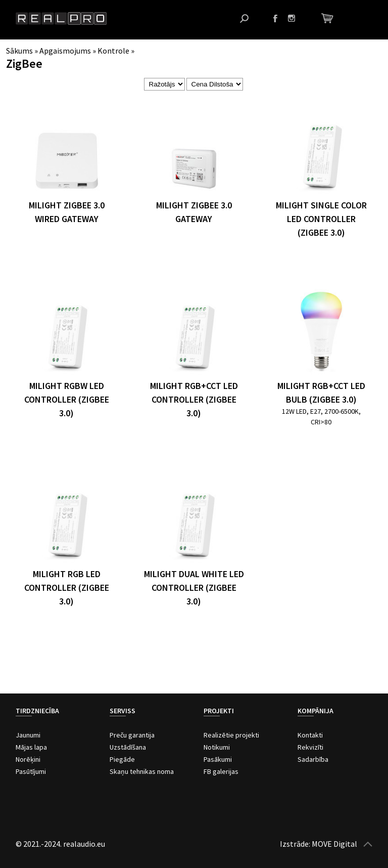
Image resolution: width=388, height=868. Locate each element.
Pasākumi (218, 759)
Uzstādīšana (128, 747)
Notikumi (217, 747)
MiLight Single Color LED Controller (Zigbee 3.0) (321, 219)
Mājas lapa (31, 747)
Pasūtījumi (31, 771)
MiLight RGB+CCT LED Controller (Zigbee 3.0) (194, 399)
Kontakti (310, 735)
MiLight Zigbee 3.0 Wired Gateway (67, 212)
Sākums (19, 51)
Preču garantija (132, 735)
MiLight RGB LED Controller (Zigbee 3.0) (67, 588)
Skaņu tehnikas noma (142, 771)
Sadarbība (313, 759)
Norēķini (28, 759)
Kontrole (113, 51)
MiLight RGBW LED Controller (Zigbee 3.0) (67, 399)
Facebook (275, 18)
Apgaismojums (65, 51)
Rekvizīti (310, 747)
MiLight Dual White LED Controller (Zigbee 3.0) (194, 588)
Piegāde (122, 759)
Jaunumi (28, 735)
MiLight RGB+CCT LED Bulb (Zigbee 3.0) (321, 393)
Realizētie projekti (231, 735)
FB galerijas (221, 771)
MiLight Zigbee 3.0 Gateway (194, 212)
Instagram (292, 18)
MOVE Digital (334, 844)
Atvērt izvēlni (365, 19)
